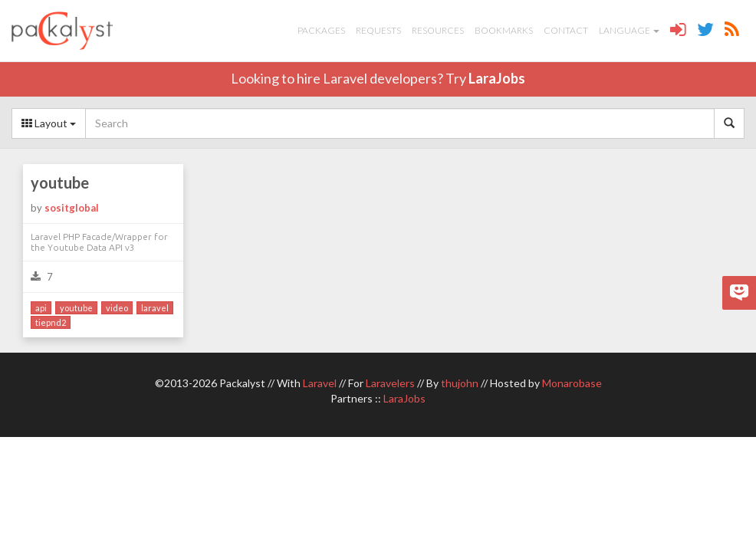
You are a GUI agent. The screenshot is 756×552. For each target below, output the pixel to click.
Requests (378, 30)
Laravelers (390, 383)
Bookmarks (504, 30)
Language (629, 30)
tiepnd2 (51, 322)
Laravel (320, 383)
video (117, 308)
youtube (60, 182)
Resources (438, 30)
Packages (321, 30)
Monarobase (572, 383)
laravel (155, 308)
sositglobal (72, 208)
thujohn (460, 383)
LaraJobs (497, 78)
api (41, 308)
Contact (566, 30)
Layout (49, 123)
